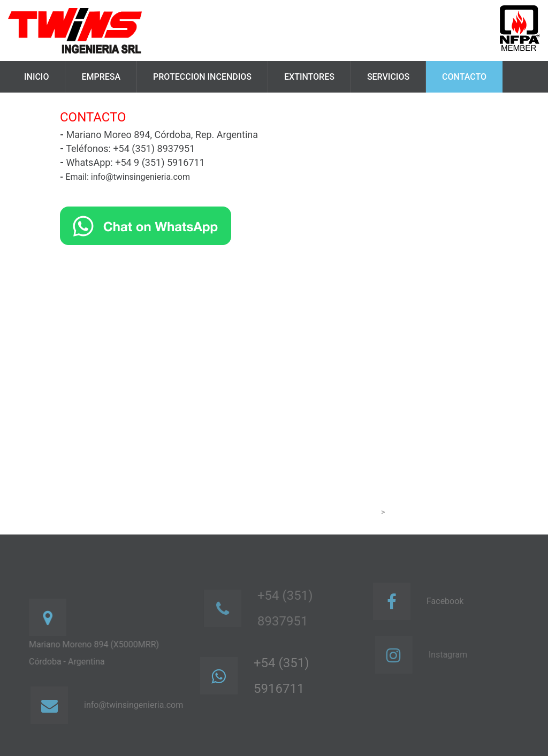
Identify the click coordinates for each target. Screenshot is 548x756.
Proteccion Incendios (202, 77)
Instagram (452, 655)
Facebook (448, 601)
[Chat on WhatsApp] (146, 225)
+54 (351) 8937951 (289, 608)
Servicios (388, 77)
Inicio (36, 77)
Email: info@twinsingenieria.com (125, 177)
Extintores (309, 77)
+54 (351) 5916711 (284, 676)
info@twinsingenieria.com (136, 705)
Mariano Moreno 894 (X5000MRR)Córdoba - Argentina (96, 653)
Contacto (464, 77)
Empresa (101, 77)
